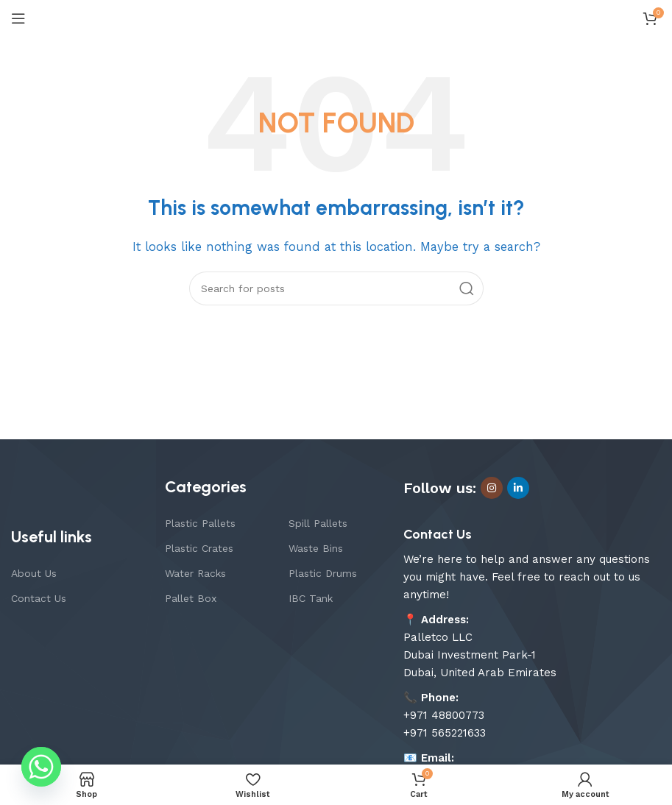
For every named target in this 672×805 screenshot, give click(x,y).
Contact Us (39, 598)
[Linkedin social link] (518, 488)
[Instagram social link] (492, 488)
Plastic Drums (323, 573)
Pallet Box (191, 598)
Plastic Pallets (200, 523)
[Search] (336, 288)
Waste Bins (316, 548)
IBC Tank (311, 598)
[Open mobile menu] (18, 18)
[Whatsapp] (41, 767)
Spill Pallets (318, 523)
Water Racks (195, 573)
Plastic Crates (199, 548)
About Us (34, 573)
